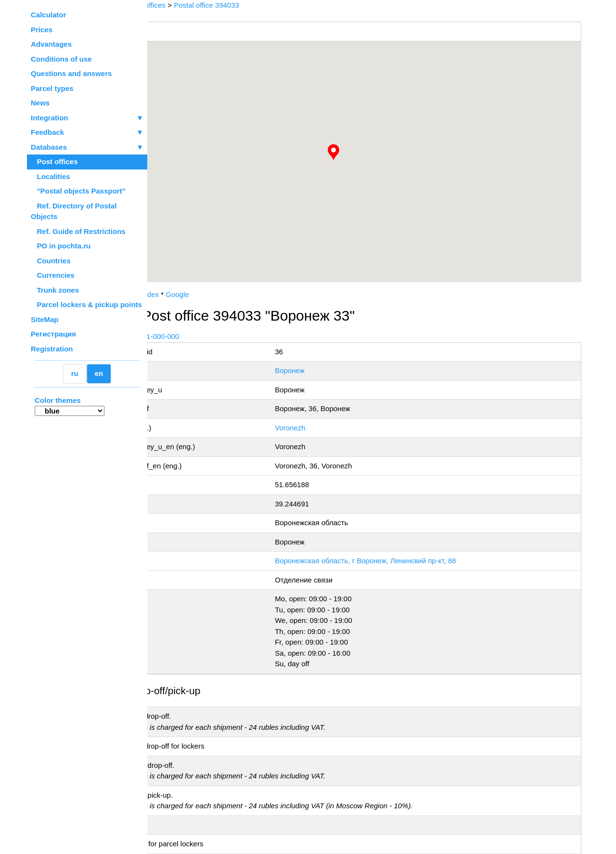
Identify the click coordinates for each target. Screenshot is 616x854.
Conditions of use (61, 59)
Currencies (53, 275)
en (99, 373)
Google (246, 294)
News (40, 103)
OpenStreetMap (196, 285)
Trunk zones (55, 290)
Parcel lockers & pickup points (86, 304)
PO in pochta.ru (61, 246)
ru (75, 373)
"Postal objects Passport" (78, 191)
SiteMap (45, 319)
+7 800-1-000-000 (220, 336)
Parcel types (52, 88)
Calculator (48, 15)
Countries (51, 261)
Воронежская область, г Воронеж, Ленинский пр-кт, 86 (409, 561)
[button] (368, 153)
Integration (87, 118)
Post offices (54, 162)
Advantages (51, 44)
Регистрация (53, 334)
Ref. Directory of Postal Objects (74, 211)
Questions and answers (71, 73)
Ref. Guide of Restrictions (78, 231)
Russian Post (176, 294)
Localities (51, 176)
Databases (49, 147)
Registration (52, 349)
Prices (42, 30)
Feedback (87, 133)
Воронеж (333, 370)
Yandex (216, 294)
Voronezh (333, 428)
